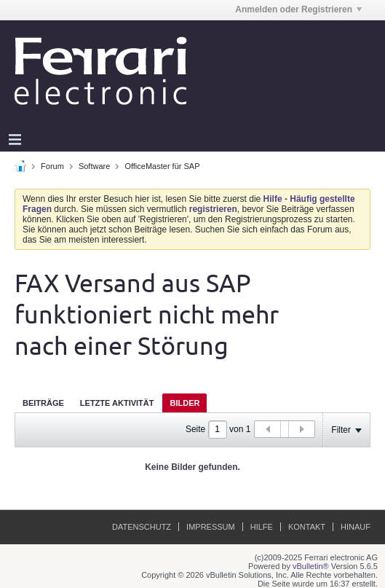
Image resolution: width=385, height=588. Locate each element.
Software (94, 166)
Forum (52, 166)
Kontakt (307, 527)
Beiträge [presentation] (43, 403)
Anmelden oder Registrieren (298, 9)
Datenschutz (142, 527)
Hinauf (356, 527)
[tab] (43, 403)
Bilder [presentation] (184, 403)
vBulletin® (311, 566)
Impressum (211, 527)
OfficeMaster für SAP (162, 166)
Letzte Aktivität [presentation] (117, 403)
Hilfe (262, 527)
